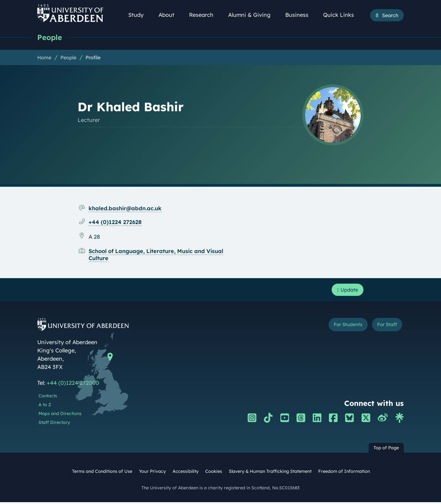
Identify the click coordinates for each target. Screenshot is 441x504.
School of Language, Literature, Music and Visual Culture (156, 255)
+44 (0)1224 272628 (115, 222)
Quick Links (342, 15)
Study (139, 15)
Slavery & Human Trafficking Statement (270, 473)
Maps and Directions (60, 415)
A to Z (45, 407)
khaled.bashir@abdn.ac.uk (125, 209)
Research (205, 15)
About (170, 15)
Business (300, 15)
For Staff (384, 327)
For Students (339, 327)
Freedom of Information (344, 473)
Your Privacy (152, 473)
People (50, 37)
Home (44, 58)
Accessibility (186, 473)
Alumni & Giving (253, 15)
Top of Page (386, 450)
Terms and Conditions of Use (102, 473)
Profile (93, 58)
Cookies (214, 473)
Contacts (48, 398)
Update (346, 291)
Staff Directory (54, 424)
